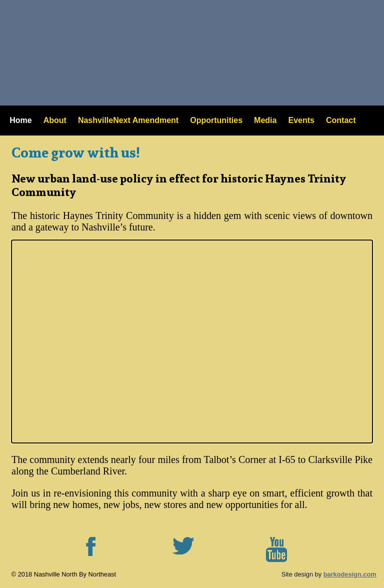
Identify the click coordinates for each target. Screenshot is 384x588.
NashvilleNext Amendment (128, 120)
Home (20, 120)
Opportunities (216, 120)
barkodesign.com (350, 574)
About (55, 120)
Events (301, 120)
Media (265, 120)
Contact (341, 120)
